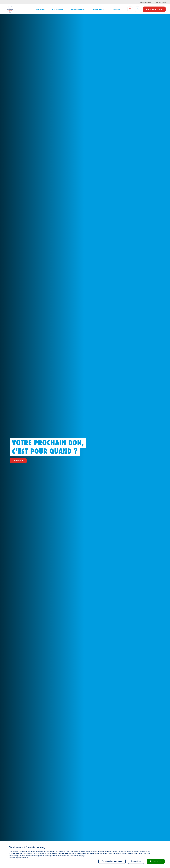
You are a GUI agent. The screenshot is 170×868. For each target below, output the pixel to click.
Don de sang (40, 9)
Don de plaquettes (77, 9)
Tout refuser (136, 861)
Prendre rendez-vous (154, 9)
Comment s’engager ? (146, 2)
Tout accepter (156, 861)
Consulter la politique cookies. (19, 858)
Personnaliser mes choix (112, 861)
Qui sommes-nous (162, 2)
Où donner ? (117, 9)
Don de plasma (58, 9)
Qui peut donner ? (99, 9)
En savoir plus (18, 461)
